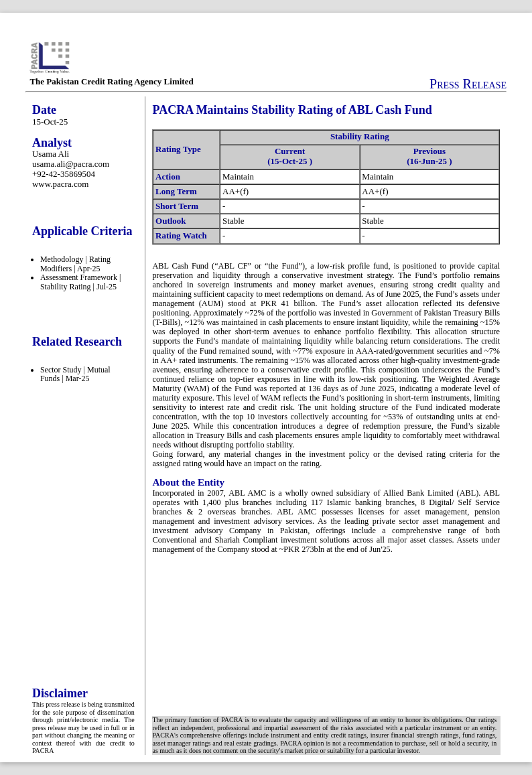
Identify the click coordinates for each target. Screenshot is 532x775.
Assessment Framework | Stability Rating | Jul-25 (80, 282)
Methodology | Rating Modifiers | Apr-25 (75, 264)
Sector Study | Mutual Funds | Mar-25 (75, 374)
